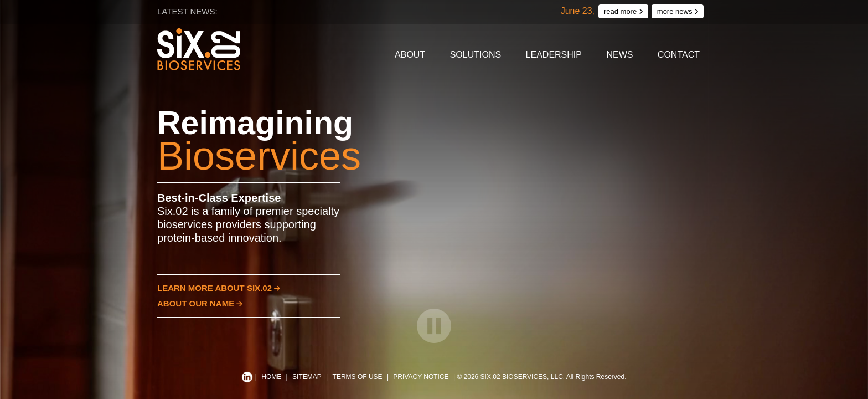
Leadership (554, 55)
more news (678, 11)
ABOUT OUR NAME (200, 303)
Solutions (476, 55)
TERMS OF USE (358, 377)
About (410, 55)
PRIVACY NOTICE (421, 377)
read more (623, 11)
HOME (271, 377)
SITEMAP (307, 377)
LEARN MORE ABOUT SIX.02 (219, 288)
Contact (679, 55)
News (619, 55)
